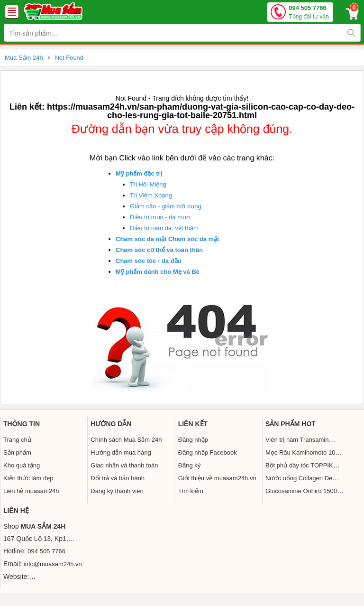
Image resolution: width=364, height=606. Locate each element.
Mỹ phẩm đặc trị (139, 173)
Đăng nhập (193, 440)
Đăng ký (190, 465)
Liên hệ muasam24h (31, 491)
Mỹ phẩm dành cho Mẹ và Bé (158, 272)
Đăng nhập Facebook (208, 452)
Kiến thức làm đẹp (28, 478)
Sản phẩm (17, 452)
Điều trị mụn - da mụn (160, 217)
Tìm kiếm (191, 491)
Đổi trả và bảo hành (118, 478)
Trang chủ (17, 440)
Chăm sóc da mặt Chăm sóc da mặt (167, 239)
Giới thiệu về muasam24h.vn (217, 478)
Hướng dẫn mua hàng (121, 452)
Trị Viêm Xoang (151, 195)
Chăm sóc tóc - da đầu (148, 261)
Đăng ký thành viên (117, 491)
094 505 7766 (309, 13)
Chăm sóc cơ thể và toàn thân (159, 250)
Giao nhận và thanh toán (124, 465)
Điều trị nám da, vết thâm (164, 228)
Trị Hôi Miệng (148, 184)
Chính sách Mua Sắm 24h (126, 440)
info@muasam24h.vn (53, 564)
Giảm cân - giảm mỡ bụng (166, 206)
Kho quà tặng (22, 465)
